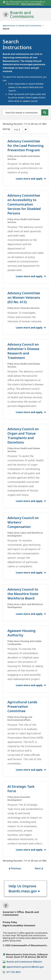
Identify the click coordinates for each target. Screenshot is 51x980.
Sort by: (7, 129)
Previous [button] (16, 868)
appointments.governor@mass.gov (25, 967)
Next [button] (38, 868)
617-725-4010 (13, 972)
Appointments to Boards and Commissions (22, 26)
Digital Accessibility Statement (19, 926)
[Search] (45, 112)
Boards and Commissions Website (24, 962)
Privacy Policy (10, 922)
